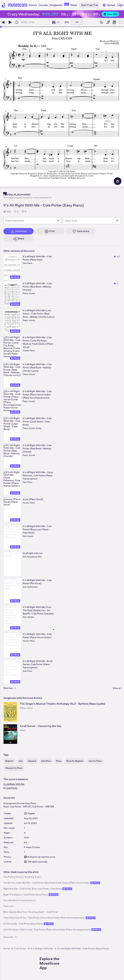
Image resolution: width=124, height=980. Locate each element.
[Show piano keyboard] (108, 22)
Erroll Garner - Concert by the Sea (41, 726)
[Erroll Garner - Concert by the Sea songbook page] (10, 734)
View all (117, 688)
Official (15, 277)
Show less (10, 937)
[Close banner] (116, 14)
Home (7, 948)
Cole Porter (12, 788)
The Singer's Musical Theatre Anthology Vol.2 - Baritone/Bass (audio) (63, 704)
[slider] (1, 27)
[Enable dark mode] (102, 22)
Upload (109, 5)
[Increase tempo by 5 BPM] (81, 22)
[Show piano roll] (114, 22)
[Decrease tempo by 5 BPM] (73, 22)
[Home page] (14, 5)
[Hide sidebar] (53, 629)
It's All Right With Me (14, 784)
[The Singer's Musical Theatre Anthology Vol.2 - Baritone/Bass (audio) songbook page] (10, 712)
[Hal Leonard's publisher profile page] (28, 194)
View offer (110, 14)
